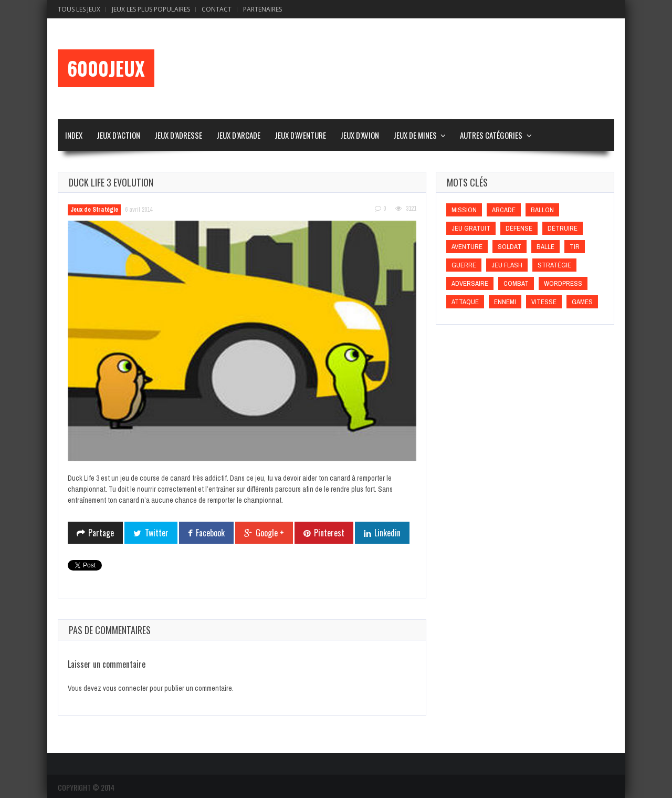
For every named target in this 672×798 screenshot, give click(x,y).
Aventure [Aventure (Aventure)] (467, 247)
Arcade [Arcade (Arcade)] (504, 210)
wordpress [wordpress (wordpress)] (563, 283)
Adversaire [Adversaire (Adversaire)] (470, 283)
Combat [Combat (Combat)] (516, 283)
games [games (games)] (582, 302)
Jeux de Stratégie (94, 210)
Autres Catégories (491, 135)
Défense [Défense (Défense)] (519, 228)
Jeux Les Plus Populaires (151, 9)
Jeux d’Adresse (178, 135)
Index (74, 135)
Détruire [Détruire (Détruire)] (563, 228)
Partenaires (262, 9)
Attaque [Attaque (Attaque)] (465, 302)
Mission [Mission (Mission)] (464, 210)
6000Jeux (106, 68)
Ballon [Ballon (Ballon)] (542, 210)
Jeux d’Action (118, 135)
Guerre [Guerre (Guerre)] (464, 265)
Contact (217, 9)
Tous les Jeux (79, 9)
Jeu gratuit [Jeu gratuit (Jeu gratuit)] (471, 228)
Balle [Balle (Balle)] (545, 247)
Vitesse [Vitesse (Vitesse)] (544, 302)
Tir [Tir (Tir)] (575, 247)
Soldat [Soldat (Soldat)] (510, 247)
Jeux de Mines (415, 135)
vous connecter (125, 688)
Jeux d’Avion (360, 135)
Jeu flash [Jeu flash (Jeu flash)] (507, 265)
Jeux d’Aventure (300, 135)
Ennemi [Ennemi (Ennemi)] (505, 302)
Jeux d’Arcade (238, 135)
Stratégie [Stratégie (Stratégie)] (554, 265)
